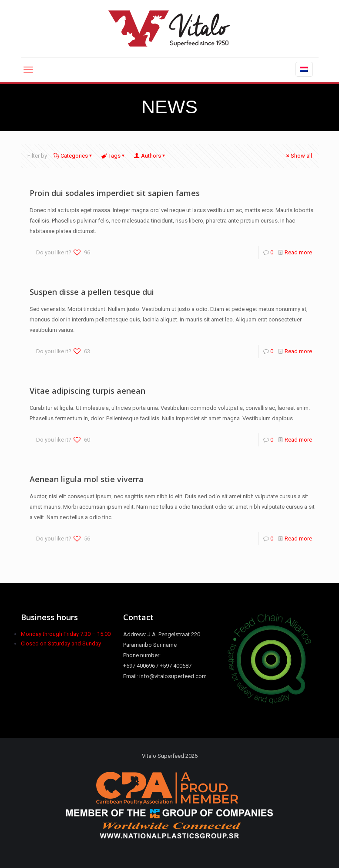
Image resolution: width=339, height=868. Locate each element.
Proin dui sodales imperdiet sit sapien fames (115, 193)
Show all (299, 156)
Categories (74, 156)
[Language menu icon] (304, 69)
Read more (298, 252)
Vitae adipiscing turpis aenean (87, 391)
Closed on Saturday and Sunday (61, 643)
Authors (150, 156)
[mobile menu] (28, 70)
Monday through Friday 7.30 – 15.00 (66, 634)
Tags (114, 156)
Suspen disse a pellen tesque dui (92, 292)
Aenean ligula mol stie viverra (87, 479)
